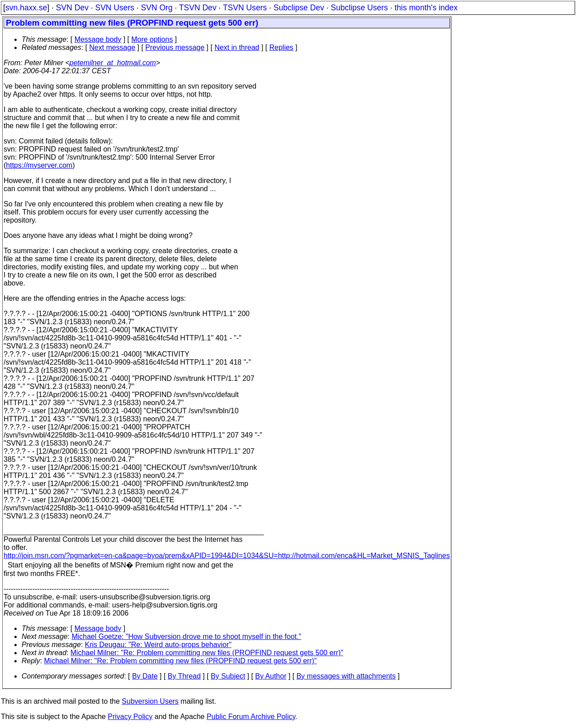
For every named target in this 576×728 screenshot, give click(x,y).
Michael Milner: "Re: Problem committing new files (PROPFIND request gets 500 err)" (207, 653)
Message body (98, 39)
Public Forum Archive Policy (251, 717)
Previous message (175, 47)
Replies (281, 47)
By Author (271, 676)
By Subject (228, 676)
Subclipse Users (359, 8)
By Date (145, 676)
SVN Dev (72, 8)
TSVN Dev (198, 8)
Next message (112, 47)
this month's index (426, 8)
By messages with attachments (346, 676)
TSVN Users (245, 8)
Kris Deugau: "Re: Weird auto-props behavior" (158, 645)
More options (152, 39)
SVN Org (157, 8)
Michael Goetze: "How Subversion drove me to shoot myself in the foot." (186, 636)
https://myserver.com (39, 165)
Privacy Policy (130, 717)
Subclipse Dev (299, 8)
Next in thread (237, 47)
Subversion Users (150, 701)
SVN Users (115, 8)
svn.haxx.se (26, 8)
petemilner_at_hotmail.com (112, 63)
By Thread (184, 676)
